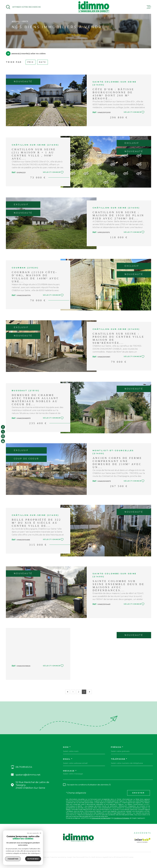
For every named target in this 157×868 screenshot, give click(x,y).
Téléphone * (119, 759)
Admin (111, 857)
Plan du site (89, 857)
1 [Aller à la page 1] (73, 692)
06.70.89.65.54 (24, 767)
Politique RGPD (121, 857)
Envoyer (139, 793)
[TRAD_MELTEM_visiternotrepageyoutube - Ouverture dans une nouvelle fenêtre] (3, 441)
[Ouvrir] (23, 7)
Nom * (67, 747)
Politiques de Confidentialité (101, 818)
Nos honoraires (78, 857)
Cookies (131, 857)
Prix (31, 62)
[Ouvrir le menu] (149, 7)
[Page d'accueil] (94, 7)
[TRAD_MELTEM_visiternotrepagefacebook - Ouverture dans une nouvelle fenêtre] (3, 427)
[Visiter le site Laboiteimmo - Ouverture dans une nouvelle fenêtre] (14, 857)
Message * (70, 771)
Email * (68, 759)
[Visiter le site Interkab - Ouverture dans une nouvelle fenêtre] (143, 840)
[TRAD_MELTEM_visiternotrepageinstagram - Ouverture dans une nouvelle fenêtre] (3, 436)
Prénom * (117, 747)
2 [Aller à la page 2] (79, 692)
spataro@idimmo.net (28, 775)
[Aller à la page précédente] (67, 692)
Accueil (16, 21)
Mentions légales (101, 857)
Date (43, 62)
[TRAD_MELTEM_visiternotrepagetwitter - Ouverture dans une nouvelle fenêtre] (3, 432)
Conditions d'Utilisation (122, 818)
